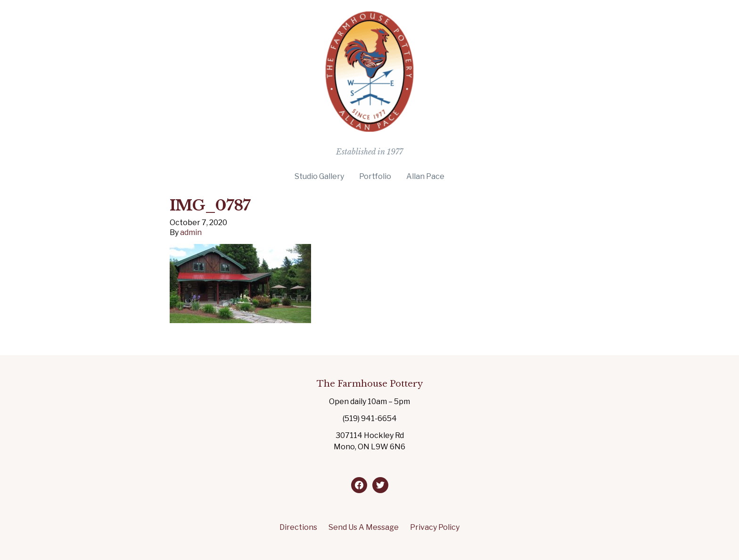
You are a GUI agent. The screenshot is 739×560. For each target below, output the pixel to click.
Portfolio (375, 176)
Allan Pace (425, 176)
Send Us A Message (364, 527)
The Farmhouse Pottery (370, 384)
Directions (298, 527)
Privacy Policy (435, 527)
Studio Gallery (319, 176)
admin (191, 232)
